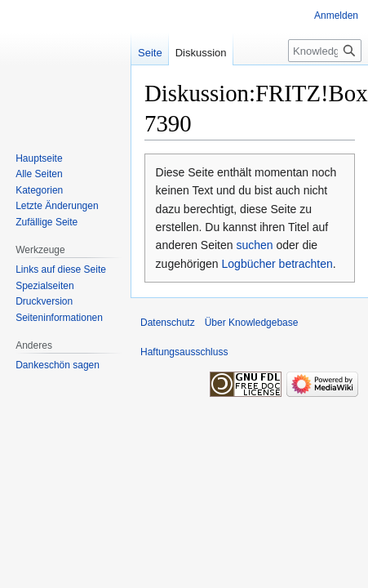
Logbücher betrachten (277, 264)
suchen (254, 245)
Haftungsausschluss (184, 352)
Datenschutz (168, 323)
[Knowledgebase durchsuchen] (325, 51)
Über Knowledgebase (252, 323)
